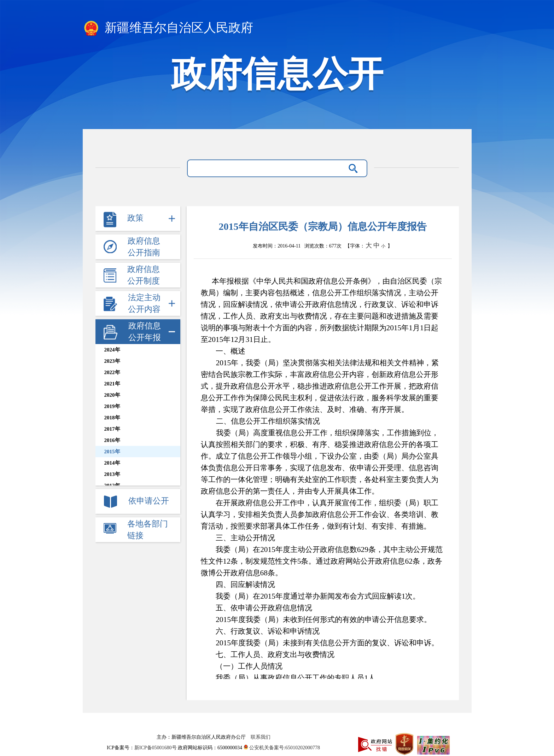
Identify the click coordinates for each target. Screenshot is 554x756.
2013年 (112, 474)
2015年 (112, 452)
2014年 (112, 463)
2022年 (112, 372)
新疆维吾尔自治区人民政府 (168, 28)
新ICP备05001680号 (156, 748)
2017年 (112, 429)
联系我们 (261, 737)
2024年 (112, 350)
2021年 (112, 384)
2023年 (112, 361)
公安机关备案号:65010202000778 (282, 748)
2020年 (112, 395)
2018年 (112, 418)
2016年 (112, 440)
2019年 (112, 406)
